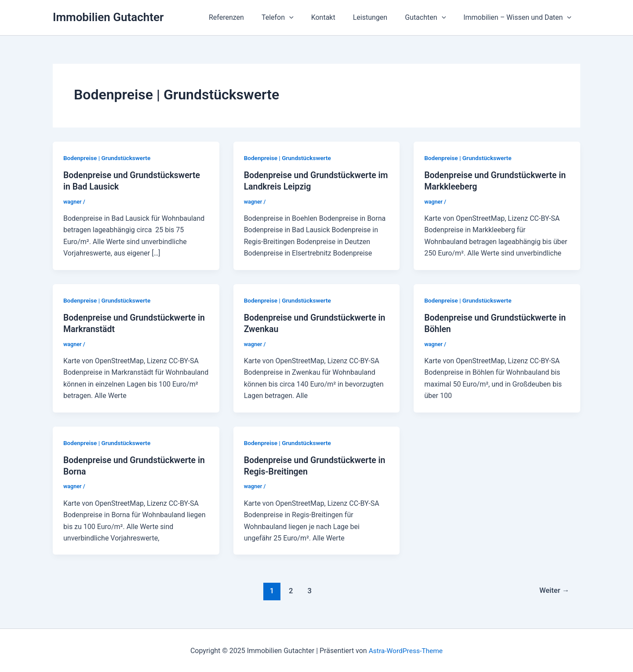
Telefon (293, 18)
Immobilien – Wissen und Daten (519, 18)
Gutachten (431, 18)
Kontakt (336, 17)
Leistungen (379, 17)
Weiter (553, 590)
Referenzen (246, 17)
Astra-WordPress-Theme (406, 650)
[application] (305, 18)
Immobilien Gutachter (108, 17)
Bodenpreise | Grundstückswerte (108, 158)
